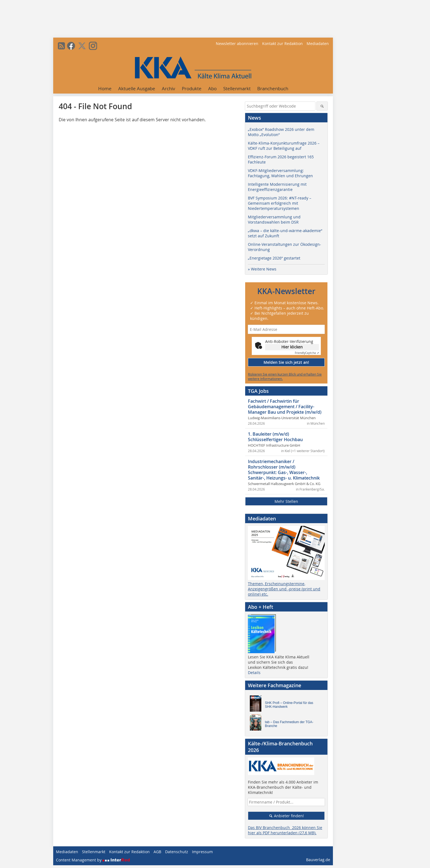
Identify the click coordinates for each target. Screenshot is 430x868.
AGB (157, 852)
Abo (212, 88)
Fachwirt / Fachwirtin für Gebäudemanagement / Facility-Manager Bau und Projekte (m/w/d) (285, 407)
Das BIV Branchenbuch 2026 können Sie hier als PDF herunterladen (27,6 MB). (285, 830)
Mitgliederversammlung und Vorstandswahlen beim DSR (274, 219)
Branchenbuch (273, 88)
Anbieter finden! (286, 816)
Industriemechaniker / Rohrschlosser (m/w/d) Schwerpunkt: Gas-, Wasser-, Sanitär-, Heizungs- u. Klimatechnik (284, 470)
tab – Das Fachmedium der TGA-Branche (289, 724)
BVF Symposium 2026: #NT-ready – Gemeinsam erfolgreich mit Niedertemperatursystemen (280, 203)
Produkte (192, 88)
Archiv (169, 88)
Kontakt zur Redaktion (282, 43)
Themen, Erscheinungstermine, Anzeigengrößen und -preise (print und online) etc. (284, 589)
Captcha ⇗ (307, 353)
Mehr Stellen (286, 501)
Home (105, 88)
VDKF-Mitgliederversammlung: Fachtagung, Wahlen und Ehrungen (280, 173)
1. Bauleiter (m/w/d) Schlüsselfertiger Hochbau (275, 437)
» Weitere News (262, 269)
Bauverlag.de (318, 860)
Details (254, 673)
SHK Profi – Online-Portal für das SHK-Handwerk (289, 705)
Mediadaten (318, 43)
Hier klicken (292, 347)
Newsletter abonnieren (237, 43)
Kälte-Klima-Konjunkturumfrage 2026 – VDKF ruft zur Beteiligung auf (284, 146)
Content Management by (93, 860)
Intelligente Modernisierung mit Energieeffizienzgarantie (277, 187)
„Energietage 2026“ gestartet (274, 258)
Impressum (202, 852)
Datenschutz (177, 852)
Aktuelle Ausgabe (137, 88)
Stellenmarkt (237, 88)
